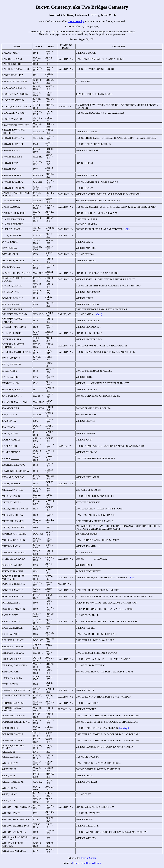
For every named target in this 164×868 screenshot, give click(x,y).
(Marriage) (124, 728)
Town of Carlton (89, 858)
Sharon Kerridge (76, 21)
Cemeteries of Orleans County (87, 863)
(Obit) (128, 229)
